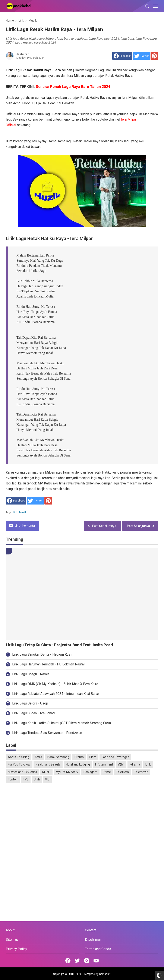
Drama (79, 757)
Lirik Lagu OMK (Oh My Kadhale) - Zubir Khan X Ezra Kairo (55, 684)
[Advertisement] (82, 819)
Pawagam (90, 772)
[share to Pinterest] (154, 56)
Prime (107, 772)
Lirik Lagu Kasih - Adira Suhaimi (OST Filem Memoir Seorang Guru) (61, 723)
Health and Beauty (48, 764)
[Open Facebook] (68, 961)
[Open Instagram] (87, 961)
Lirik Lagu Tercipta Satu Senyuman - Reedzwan (47, 733)
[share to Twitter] (141, 56)
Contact (91, 930)
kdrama (135, 764)
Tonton (13, 779)
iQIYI (121, 764)
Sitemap (12, 940)
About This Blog (19, 757)
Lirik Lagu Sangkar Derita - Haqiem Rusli (42, 654)
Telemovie (141, 772)
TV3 (26, 779)
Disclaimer (93, 940)
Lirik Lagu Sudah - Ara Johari (33, 713)
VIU (47, 779)
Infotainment (104, 764)
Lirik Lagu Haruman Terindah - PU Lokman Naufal (48, 664)
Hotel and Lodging (78, 764)
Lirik (15, 512)
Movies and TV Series (22, 772)
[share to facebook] (122, 56)
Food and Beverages (115, 757)
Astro (38, 757)
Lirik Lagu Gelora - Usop (30, 703)
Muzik (23, 512)
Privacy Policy (16, 949)
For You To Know (19, 764)
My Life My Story (67, 772)
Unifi (37, 779)
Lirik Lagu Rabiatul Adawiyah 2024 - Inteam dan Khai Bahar (56, 694)
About (10, 930)
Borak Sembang (58, 757)
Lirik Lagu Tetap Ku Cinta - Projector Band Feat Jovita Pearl (59, 645)
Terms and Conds (98, 949)
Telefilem (122, 772)
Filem (93, 757)
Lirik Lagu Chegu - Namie (31, 674)
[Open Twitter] (77, 961)
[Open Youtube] (96, 961)
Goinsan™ (105, 974)
